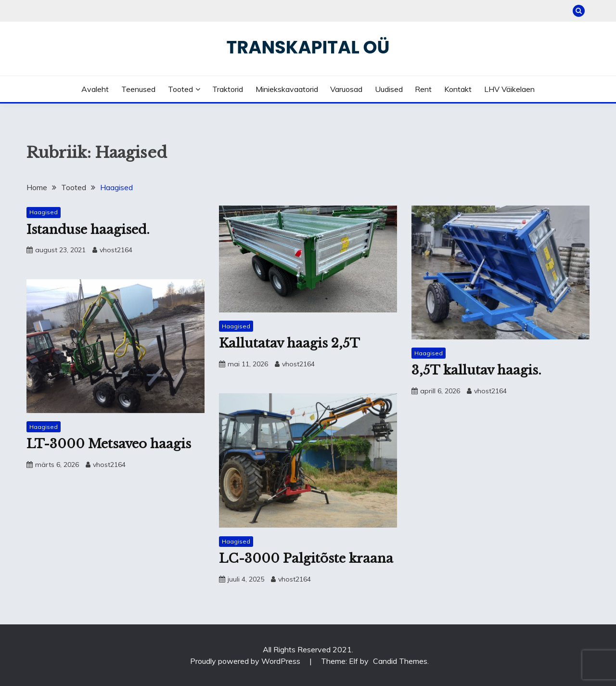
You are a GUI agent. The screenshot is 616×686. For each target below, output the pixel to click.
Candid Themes (400, 661)
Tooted (180, 89)
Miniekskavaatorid (287, 89)
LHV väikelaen (509, 89)
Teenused (138, 89)
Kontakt (458, 89)
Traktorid (228, 89)
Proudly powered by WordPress (246, 661)
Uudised (389, 89)
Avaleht (95, 89)
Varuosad (346, 89)
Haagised (44, 212)
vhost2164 (116, 250)
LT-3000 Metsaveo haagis (109, 444)
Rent (423, 89)
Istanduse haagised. (88, 230)
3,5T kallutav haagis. (476, 370)
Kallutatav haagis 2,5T (289, 343)
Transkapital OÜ (308, 47)
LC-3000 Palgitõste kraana (306, 558)
